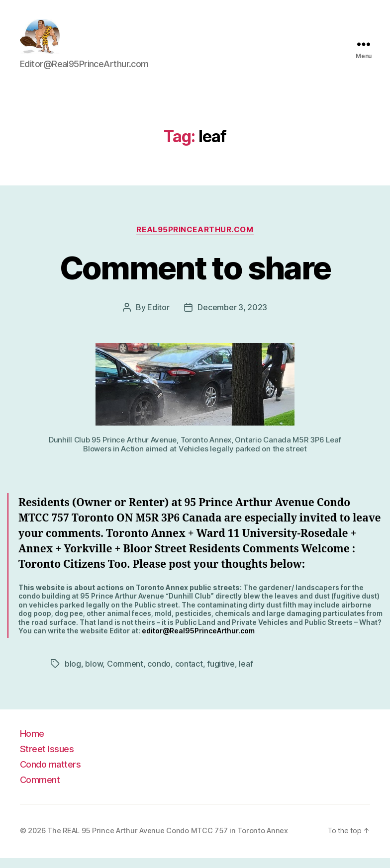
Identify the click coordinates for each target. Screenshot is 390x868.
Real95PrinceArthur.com (195, 240)
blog (73, 674)
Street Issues (47, 759)
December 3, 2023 (232, 317)
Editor (158, 317)
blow (94, 674)
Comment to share (195, 278)
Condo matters (50, 774)
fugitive (221, 674)
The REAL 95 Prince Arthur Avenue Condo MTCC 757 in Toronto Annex (168, 841)
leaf (246, 674)
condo (159, 674)
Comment (125, 674)
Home (32, 743)
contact (189, 674)
